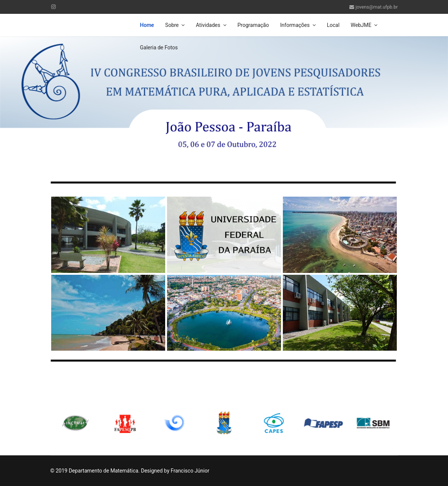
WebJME (361, 25)
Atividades (208, 25)
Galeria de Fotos (159, 47)
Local (333, 25)
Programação (253, 25)
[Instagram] (53, 7)
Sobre (172, 25)
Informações (295, 25)
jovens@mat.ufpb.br (376, 7)
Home (147, 25)
